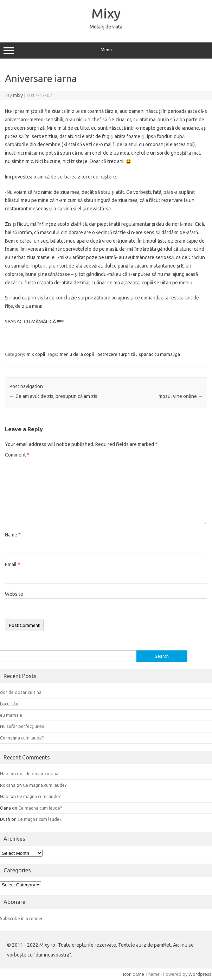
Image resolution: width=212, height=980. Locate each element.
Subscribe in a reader (21, 918)
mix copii (36, 354)
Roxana (8, 785)
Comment (17, 455)
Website (14, 594)
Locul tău (9, 704)
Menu (106, 50)
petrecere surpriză (116, 354)
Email (12, 565)
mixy (18, 95)
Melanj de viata (106, 27)
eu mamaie (11, 715)
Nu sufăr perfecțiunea (22, 726)
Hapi (5, 773)
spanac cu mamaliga (159, 354)
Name (13, 535)
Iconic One (134, 974)
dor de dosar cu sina (21, 692)
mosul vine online (181, 396)
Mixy (106, 13)
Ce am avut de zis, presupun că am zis (53, 396)
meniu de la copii (77, 354)
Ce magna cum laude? (22, 738)
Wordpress (200, 974)
